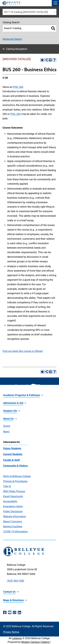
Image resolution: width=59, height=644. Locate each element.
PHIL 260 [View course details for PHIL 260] (18, 87)
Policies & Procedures (15, 481)
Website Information (14, 516)
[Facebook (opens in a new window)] (5, 613)
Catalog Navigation (17, 49)
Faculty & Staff (11, 460)
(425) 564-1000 (15, 581)
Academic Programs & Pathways (22, 395)
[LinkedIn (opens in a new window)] (19, 613)
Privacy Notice (11, 632)
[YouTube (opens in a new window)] (10, 613)
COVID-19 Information (15, 532)
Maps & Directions (13, 600)
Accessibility (10, 501)
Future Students (12, 448)
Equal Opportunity (13, 496)
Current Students (13, 454)
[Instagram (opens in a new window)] (15, 613)
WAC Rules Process (14, 491)
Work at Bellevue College (17, 476)
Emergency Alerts (13, 506)
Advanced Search (12, 39)
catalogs (17, 638)
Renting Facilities (13, 527)
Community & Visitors (15, 466)
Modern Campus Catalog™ (36, 642)
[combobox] (29, 12)
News (6, 432)
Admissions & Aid (13, 403)
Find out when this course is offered (22, 351)
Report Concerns (13, 522)
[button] (55, 3)
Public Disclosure (13, 511)
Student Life (10, 411)
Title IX (7, 486)
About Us (8, 419)
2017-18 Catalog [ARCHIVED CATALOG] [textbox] (26, 12)
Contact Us (9, 592)
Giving (7, 426)
